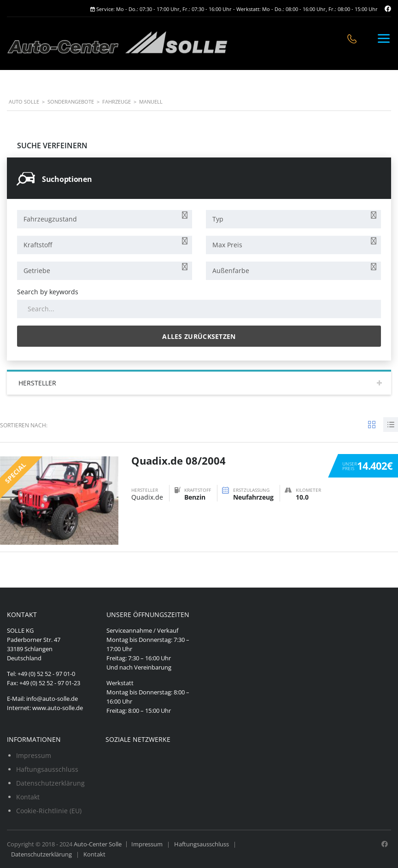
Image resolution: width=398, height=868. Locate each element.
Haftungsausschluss (47, 769)
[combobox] (105, 219)
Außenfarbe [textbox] (231, 271)
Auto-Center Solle (98, 844)
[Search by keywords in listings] (199, 309)
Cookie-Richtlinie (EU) (49, 811)
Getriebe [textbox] (37, 271)
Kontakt (28, 797)
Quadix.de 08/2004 (179, 460)
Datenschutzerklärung (50, 783)
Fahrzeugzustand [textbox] (50, 219)
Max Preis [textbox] (227, 245)
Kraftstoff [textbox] (38, 245)
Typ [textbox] (218, 219)
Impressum (34, 755)
